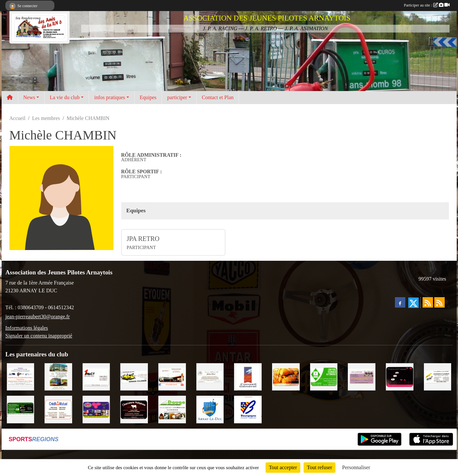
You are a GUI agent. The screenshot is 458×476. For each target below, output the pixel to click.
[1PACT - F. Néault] (96, 376)
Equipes (148, 97)
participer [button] (177, 97)
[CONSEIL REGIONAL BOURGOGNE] (248, 409)
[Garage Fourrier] (134, 376)
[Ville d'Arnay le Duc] (210, 409)
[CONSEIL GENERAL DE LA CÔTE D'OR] (248, 376)
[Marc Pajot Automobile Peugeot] (58, 376)
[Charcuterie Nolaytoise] (134, 409)
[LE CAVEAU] (362, 376)
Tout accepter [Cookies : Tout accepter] (283, 467)
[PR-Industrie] (21, 376)
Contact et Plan (218, 97)
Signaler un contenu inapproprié (39, 336)
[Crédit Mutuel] (58, 409)
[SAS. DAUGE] (172, 409)
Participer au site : (427, 5)
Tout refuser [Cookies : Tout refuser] (320, 467)
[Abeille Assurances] (438, 376)
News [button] (29, 97)
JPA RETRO (143, 239)
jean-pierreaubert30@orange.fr (38, 317)
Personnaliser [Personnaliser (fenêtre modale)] (356, 467)
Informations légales (27, 328)
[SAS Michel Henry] (21, 409)
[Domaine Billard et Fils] (210, 376)
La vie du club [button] (65, 97)
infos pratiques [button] (110, 97)
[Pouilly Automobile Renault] (172, 376)
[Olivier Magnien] (286, 376)
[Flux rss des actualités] (428, 302)
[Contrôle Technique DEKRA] (324, 376)
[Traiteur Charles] (400, 376)
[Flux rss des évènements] (439, 302)
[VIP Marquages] (96, 409)
